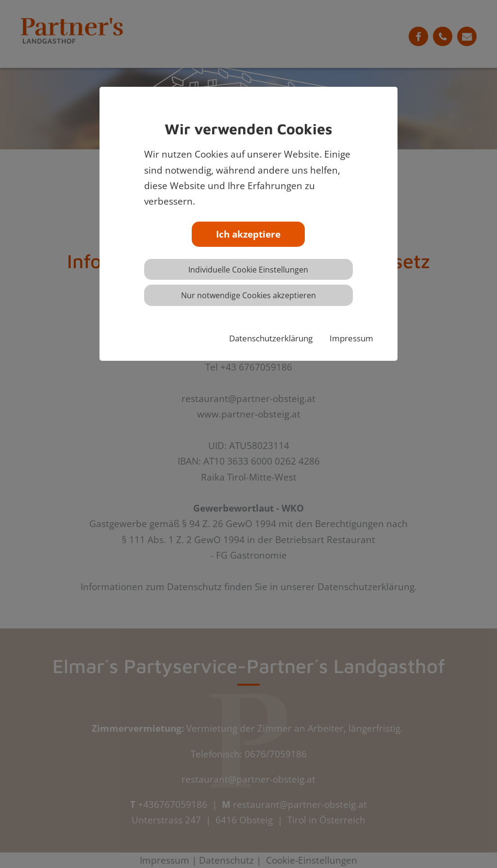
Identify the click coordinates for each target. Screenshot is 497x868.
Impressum (351, 338)
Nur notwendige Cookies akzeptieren (248, 295)
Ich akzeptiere (248, 234)
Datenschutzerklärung (271, 338)
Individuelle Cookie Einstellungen (248, 270)
